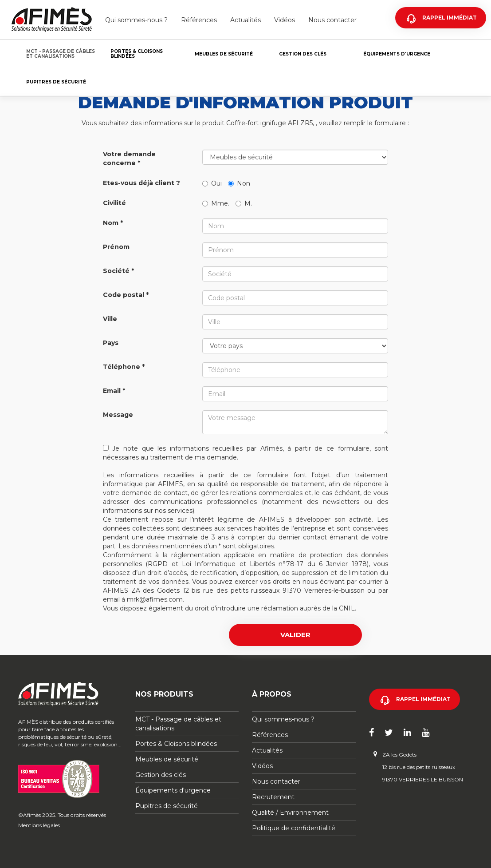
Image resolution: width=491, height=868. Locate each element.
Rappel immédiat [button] (423, 699)
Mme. (216, 203)
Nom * (113, 223)
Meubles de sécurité (224, 54)
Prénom (116, 247)
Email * (114, 391)
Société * (118, 271)
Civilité (114, 203)
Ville (110, 319)
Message (118, 415)
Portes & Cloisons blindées (137, 54)
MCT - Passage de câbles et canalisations (61, 54)
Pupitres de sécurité (56, 82)
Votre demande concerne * (129, 159)
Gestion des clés (303, 54)
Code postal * (126, 295)
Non (239, 183)
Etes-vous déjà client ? (141, 183)
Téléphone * (124, 367)
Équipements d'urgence (397, 54)
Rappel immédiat (450, 18)
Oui (212, 183)
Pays (111, 343)
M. (244, 203)
